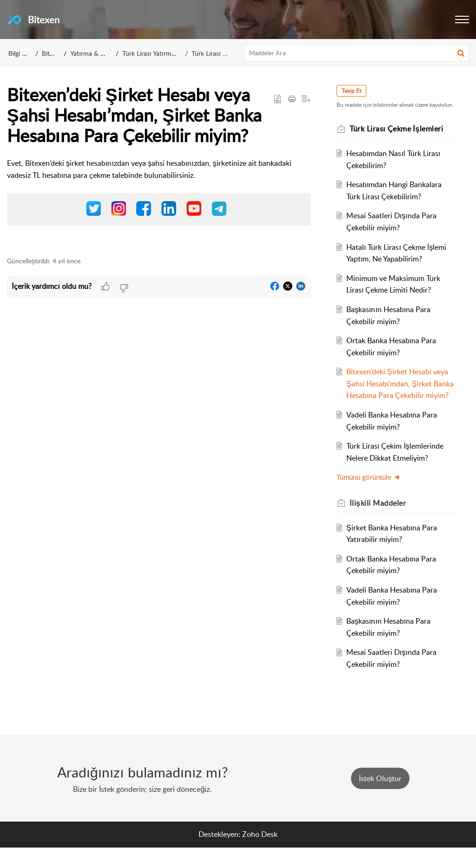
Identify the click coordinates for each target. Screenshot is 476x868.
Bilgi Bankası (26, 53)
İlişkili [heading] (381, 524)
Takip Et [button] (355, 91)
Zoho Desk (260, 855)
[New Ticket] (380, 799)
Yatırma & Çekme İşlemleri (108, 53)
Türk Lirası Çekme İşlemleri (230, 53)
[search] (357, 53)
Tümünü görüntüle (372, 498)
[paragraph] (159, 197)
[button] (462, 20)
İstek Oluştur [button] (380, 799)
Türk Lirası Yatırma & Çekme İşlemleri (175, 53)
